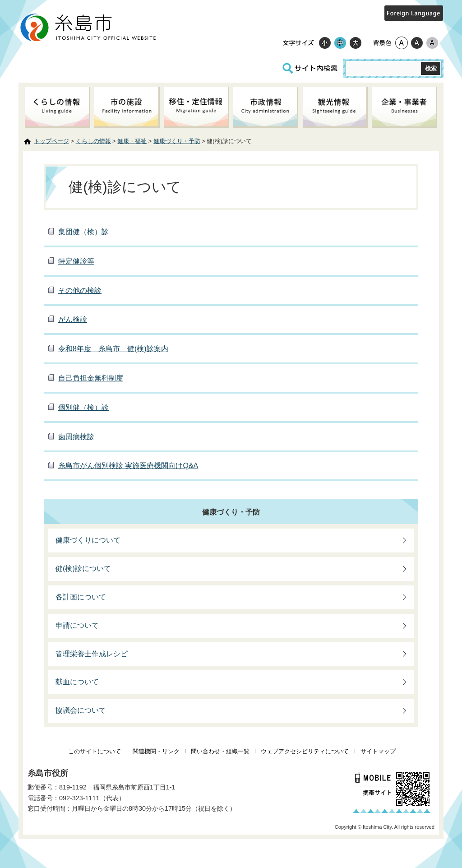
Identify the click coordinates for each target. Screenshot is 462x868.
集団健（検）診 (83, 232)
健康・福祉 (132, 141)
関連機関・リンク (156, 751)
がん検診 (73, 319)
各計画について (81, 597)
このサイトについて (95, 751)
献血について (77, 682)
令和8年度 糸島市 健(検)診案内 (113, 349)
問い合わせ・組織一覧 (220, 751)
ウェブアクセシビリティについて (305, 751)
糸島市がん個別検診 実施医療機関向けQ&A (128, 466)
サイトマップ (378, 751)
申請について (77, 625)
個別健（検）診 (83, 407)
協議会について (81, 710)
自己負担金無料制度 (91, 378)
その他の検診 (80, 290)
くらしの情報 (93, 141)
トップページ (51, 141)
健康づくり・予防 (177, 141)
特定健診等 (76, 261)
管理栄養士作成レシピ (92, 654)
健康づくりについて (88, 540)
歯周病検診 (76, 437)
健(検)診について (83, 569)
